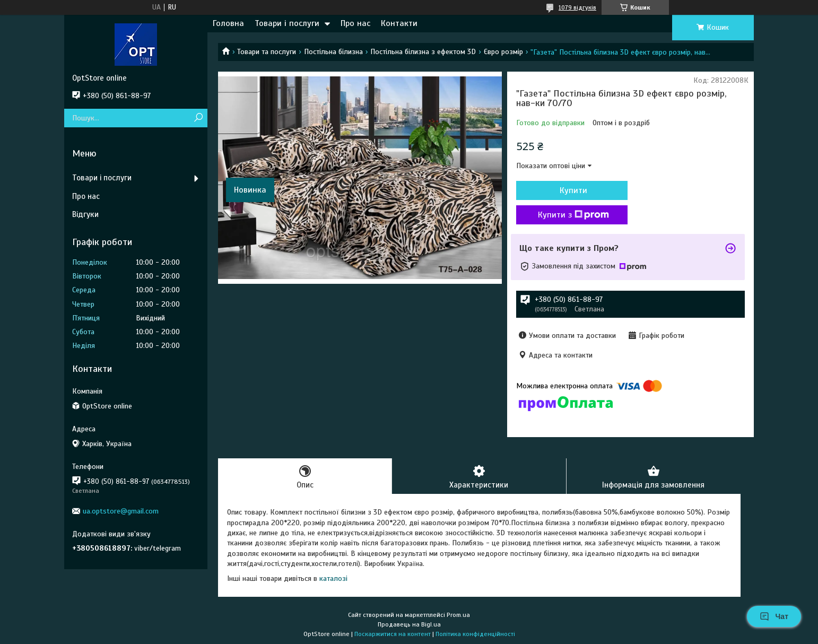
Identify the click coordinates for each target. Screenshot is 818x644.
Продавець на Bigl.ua (409, 624)
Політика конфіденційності (475, 634)
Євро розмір (503, 52)
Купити (573, 190)
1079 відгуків (577, 7)
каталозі (333, 578)
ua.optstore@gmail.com (121, 511)
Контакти (399, 23)
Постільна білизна (333, 52)
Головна (228, 23)
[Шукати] (198, 118)
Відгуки (85, 214)
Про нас (355, 23)
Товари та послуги (267, 52)
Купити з (573, 215)
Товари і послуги (287, 23)
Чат (774, 616)
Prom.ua (458, 615)
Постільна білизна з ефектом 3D (423, 52)
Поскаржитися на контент (393, 634)
